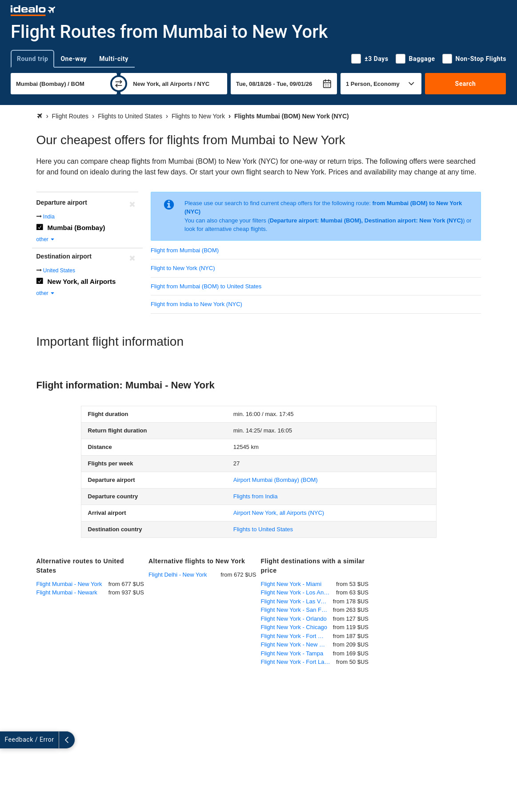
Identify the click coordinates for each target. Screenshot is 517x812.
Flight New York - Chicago (294, 627)
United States (59, 271)
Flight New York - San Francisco (297, 610)
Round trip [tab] (32, 59)
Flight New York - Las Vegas (297, 601)
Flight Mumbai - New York (69, 584)
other (46, 239)
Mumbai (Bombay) (76, 228)
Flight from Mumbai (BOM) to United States (206, 286)
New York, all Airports (82, 281)
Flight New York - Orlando (294, 619)
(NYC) (279, 513)
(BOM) (276, 480)
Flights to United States (263, 529)
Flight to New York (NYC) (183, 268)
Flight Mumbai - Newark (67, 592)
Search (466, 84)
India (49, 217)
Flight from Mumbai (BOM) (185, 250)
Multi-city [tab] (114, 59)
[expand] (8, 740)
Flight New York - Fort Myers (297, 636)
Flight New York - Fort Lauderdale (299, 662)
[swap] (119, 84)
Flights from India (256, 496)
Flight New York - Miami (291, 584)
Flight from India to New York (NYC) (196, 304)
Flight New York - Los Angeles (299, 592)
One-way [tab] (74, 59)
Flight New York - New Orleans (297, 644)
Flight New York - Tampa (292, 653)
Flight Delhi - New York (178, 575)
